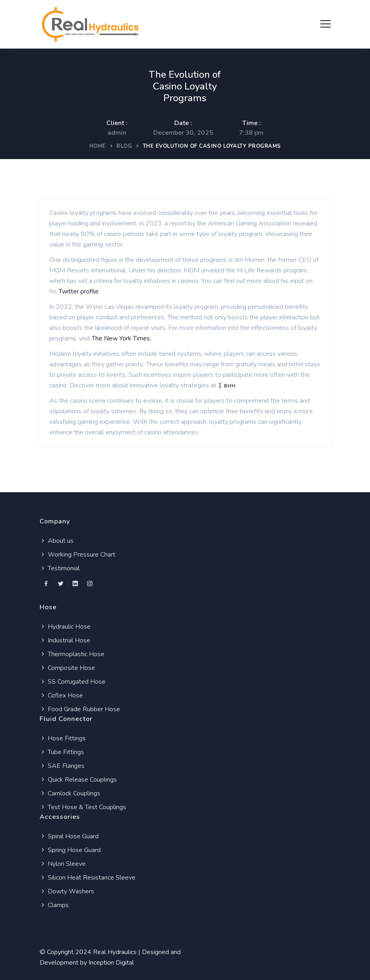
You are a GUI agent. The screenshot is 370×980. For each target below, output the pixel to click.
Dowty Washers (67, 891)
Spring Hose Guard (70, 850)
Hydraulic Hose (65, 627)
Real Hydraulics (115, 952)
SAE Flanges (62, 766)
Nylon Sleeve (63, 864)
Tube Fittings (62, 752)
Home (98, 146)
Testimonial (60, 568)
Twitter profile (79, 291)
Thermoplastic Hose (72, 654)
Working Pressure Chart (77, 555)
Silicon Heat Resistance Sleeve (88, 878)
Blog (124, 146)
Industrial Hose (65, 640)
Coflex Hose (61, 695)
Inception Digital (111, 963)
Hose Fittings (63, 738)
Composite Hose (67, 668)
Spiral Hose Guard (69, 836)
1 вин (227, 385)
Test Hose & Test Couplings (83, 807)
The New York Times (121, 338)
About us (57, 541)
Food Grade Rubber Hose (80, 709)
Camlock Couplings (70, 793)
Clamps (54, 905)
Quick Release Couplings (78, 780)
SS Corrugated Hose (73, 682)
